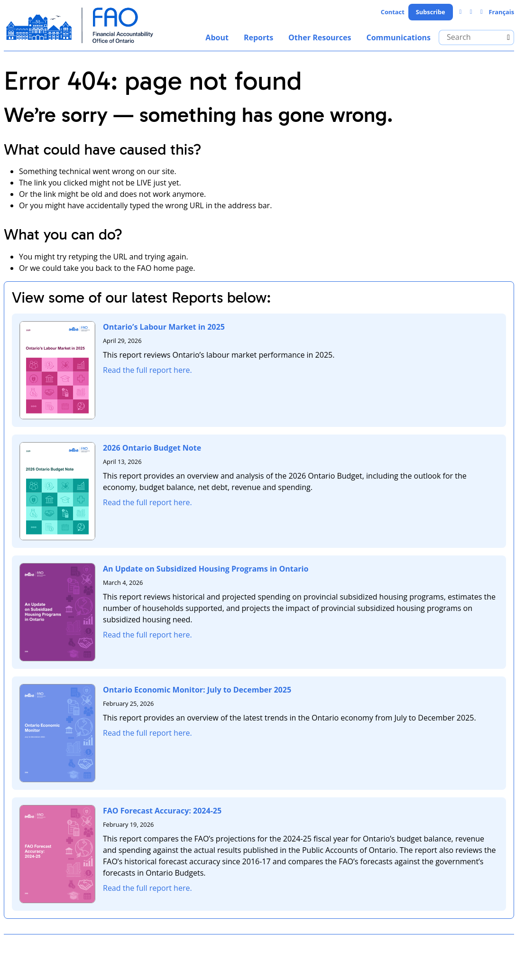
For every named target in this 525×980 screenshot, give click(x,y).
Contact (393, 12)
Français (501, 12)
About (217, 37)
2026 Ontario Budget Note (152, 448)
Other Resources (320, 37)
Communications (398, 37)
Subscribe (431, 12)
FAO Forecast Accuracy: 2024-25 (162, 811)
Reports (258, 37)
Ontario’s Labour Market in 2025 (164, 327)
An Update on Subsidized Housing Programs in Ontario (206, 569)
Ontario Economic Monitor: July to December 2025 (197, 690)
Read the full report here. (147, 370)
